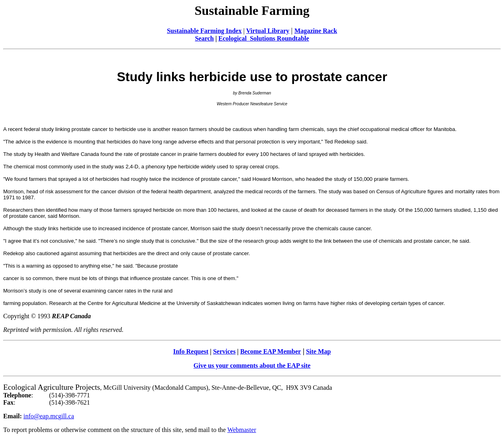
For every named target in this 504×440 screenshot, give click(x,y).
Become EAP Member (271, 351)
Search (205, 38)
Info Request (191, 351)
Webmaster (242, 430)
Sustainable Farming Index (204, 31)
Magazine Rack (316, 31)
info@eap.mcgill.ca (49, 416)
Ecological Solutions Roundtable (264, 38)
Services (224, 351)
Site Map (319, 351)
